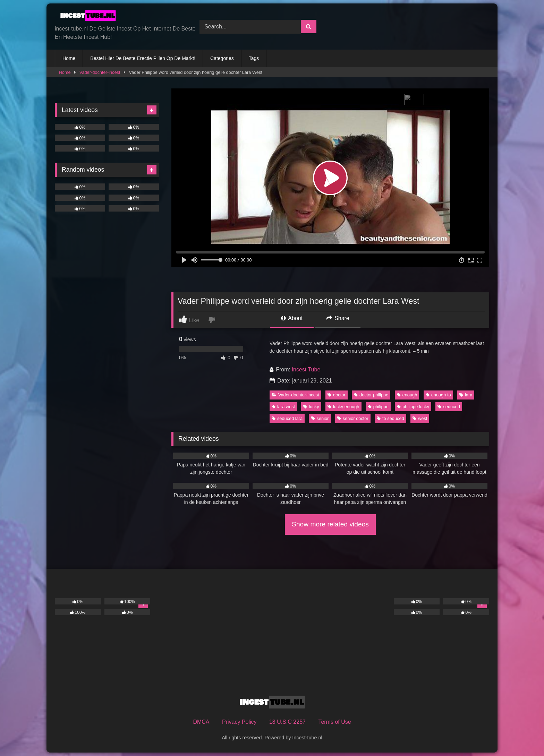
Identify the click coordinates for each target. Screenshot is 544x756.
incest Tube (306, 370)
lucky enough (343, 407)
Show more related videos (330, 524)
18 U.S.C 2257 (287, 722)
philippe (378, 407)
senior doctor (353, 418)
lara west (283, 407)
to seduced (390, 418)
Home (69, 58)
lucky (311, 407)
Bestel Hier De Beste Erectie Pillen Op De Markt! (143, 58)
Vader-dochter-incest (100, 72)
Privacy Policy (239, 722)
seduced (449, 407)
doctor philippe (371, 395)
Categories (222, 58)
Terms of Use (334, 722)
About (292, 318)
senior (320, 418)
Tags (254, 58)
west (420, 418)
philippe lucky (413, 407)
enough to (438, 395)
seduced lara (287, 418)
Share (338, 318)
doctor (337, 395)
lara (466, 395)
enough (407, 395)
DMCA (201, 722)
